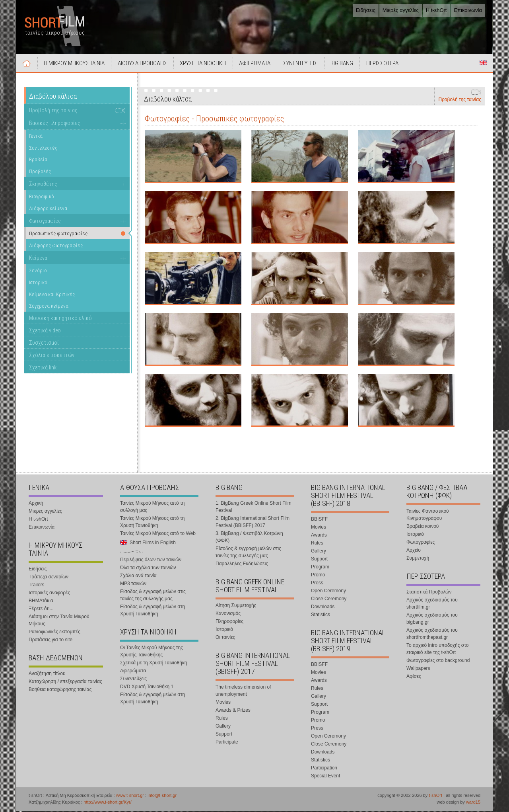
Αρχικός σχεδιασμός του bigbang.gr (432, 620)
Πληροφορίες (229, 623)
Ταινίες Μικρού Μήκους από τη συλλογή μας (152, 508)
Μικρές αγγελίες (401, 10)
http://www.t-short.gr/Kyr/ (107, 803)
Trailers (37, 586)
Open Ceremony (328, 592)
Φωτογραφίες (45, 222)
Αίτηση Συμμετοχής (236, 607)
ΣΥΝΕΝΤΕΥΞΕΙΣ (303, 64)
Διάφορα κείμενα (48, 210)
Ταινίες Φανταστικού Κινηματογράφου (428, 516)
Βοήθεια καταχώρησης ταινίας (60, 691)
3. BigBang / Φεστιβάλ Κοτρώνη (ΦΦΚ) (249, 538)
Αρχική (27, 64)
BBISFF (319, 520)
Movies (223, 703)
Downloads (323, 608)
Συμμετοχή (418, 559)
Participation (324, 769)
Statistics (321, 616)
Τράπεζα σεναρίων (49, 578)
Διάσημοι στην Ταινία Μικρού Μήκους (59, 621)
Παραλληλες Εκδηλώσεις (242, 565)
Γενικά (36, 137)
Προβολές (40, 173)
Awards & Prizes (233, 711)
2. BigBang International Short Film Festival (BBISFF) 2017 (253, 523)
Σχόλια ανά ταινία (138, 577)
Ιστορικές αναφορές (49, 594)
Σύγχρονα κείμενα (49, 307)
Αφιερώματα (133, 672)
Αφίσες (414, 677)
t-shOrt (435, 796)
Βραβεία (38, 161)
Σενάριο (38, 272)
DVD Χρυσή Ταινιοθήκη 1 (147, 688)
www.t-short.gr (130, 796)
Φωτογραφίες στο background (438, 662)
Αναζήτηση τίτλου (47, 675)
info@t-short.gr (162, 796)
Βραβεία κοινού (423, 527)
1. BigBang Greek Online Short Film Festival (254, 508)
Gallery (223, 727)
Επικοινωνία (468, 10)
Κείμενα (38, 259)
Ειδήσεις (366, 10)
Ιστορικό (38, 284)
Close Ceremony (329, 600)
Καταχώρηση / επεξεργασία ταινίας (65, 683)
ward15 (473, 803)
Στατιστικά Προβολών (429, 593)
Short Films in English (483, 64)
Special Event (325, 777)
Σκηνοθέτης (43, 185)
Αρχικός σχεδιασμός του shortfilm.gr (432, 605)
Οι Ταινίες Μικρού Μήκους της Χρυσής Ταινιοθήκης (152, 652)
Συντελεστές (43, 149)
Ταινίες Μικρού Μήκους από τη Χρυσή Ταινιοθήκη (152, 523)
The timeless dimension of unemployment (243, 692)
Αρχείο (414, 551)
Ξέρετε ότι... (41, 610)
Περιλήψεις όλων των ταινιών (151, 561)
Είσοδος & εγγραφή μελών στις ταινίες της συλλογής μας (153, 596)
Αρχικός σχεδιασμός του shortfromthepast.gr (432, 635)
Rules (222, 719)
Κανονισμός (228, 615)
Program (320, 568)
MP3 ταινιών (133, 585)
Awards (319, 536)
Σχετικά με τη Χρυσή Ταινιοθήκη (154, 664)
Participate (227, 743)
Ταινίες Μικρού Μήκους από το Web (158, 535)
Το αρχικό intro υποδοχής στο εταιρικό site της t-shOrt (437, 650)
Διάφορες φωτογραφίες (56, 247)
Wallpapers (418, 670)
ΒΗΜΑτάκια (41, 602)
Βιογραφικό (42, 198)
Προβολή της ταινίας (460, 101)
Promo (318, 576)
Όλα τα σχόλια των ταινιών (148, 569)
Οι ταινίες (225, 638)
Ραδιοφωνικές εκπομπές (54, 633)
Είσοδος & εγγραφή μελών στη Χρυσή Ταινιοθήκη (153, 611)
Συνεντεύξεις (133, 680)
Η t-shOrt (436, 10)
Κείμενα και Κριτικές (52, 295)
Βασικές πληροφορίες (55, 124)
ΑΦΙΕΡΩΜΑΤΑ (257, 64)
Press (317, 584)
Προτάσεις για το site (51, 641)
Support (224, 735)
